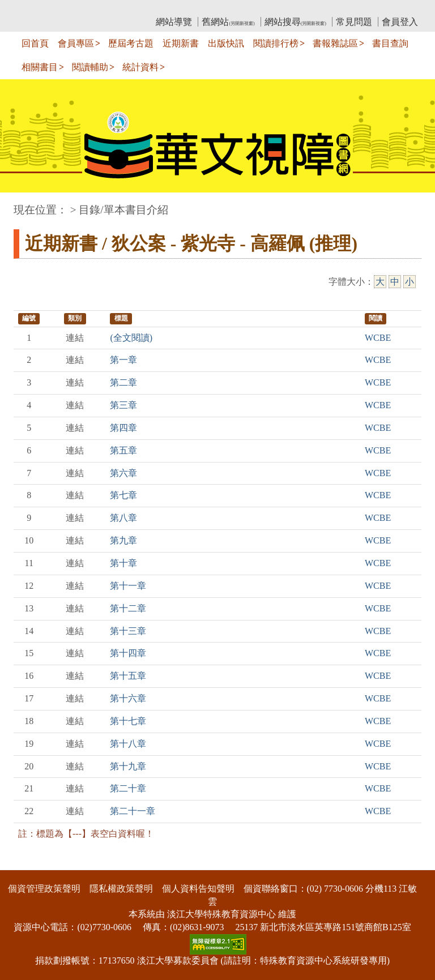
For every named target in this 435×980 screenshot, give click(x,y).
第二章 (123, 382)
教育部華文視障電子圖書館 (114, 9)
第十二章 (128, 608)
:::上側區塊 (35, 9)
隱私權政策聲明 (121, 889)
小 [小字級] (410, 282)
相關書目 (40, 67)
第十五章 (128, 676)
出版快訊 (226, 43)
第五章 (123, 450)
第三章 (123, 405)
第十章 (123, 563)
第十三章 (128, 631)
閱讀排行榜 (276, 43)
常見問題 (354, 22)
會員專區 (76, 43)
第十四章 (128, 653)
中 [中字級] (395, 282)
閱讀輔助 (90, 67)
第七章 (123, 495)
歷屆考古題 (131, 43)
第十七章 (128, 721)
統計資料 (140, 67)
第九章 (123, 540)
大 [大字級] (380, 282)
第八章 (123, 518)
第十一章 (128, 586)
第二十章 (128, 788)
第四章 (123, 428)
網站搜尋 (295, 22)
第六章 (123, 473)
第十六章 (128, 698)
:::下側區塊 (22, 863)
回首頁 (35, 43)
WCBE (378, 338)
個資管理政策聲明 (44, 889)
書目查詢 (390, 43)
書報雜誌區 (335, 43)
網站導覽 (174, 22)
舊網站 (228, 22)
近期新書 (181, 43)
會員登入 (400, 22)
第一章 (123, 360)
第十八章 (128, 744)
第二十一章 (133, 811)
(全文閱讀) (131, 338)
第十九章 (128, 766)
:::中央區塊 (22, 204)
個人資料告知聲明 (198, 889)
